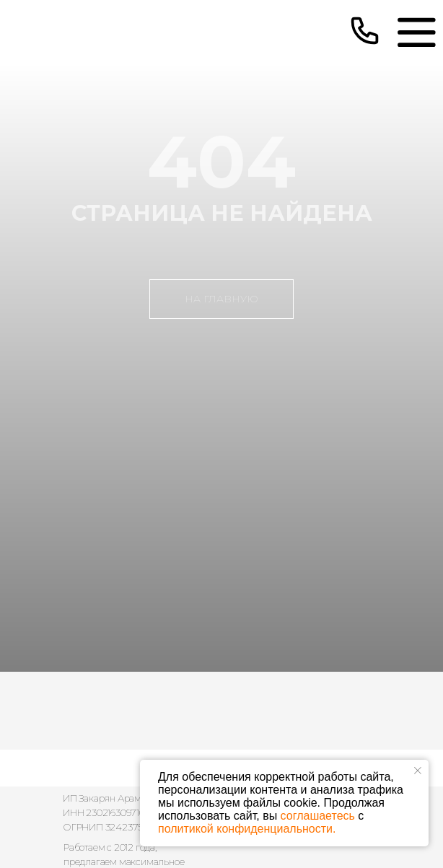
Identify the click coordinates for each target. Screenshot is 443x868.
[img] (416, 32)
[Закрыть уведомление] (418, 771)
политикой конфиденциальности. (247, 829)
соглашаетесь (318, 816)
